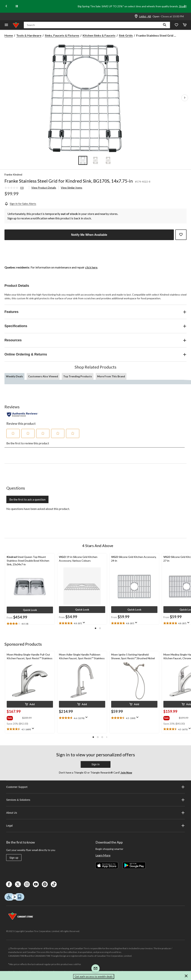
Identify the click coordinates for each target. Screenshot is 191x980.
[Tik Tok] (54, 884)
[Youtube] (36, 884)
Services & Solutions (95, 800)
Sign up (14, 858)
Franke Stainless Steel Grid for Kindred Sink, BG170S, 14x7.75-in (69, 181)
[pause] (17, 6)
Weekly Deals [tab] (14, 376)
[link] (16, 188)
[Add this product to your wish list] (181, 235)
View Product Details (44, 188)
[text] (30, 624)
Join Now (126, 772)
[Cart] (185, 25)
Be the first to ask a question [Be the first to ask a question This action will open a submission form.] (27, 499)
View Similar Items (72, 188)
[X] (18, 884)
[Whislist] (176, 25)
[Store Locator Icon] (136, 16)
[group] (14, 717)
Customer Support (95, 787)
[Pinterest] (45, 884)
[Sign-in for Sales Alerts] (20, 204)
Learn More (103, 855)
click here (91, 267)
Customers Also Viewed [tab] (43, 376)
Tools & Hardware (29, 35)
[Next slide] (185, 6)
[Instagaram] (27, 884)
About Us (95, 813)
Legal (95, 826)
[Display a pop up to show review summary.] (85, 624)
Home (9, 35)
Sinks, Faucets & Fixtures (62, 35)
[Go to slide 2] (95, 160)
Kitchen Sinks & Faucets (99, 35)
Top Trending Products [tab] (78, 376)
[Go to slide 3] (108, 160)
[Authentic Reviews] (22, 414)
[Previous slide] (6, 6)
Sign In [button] (95, 764)
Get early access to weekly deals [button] (94, 976)
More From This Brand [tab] (111, 376)
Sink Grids (126, 35)
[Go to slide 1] (83, 160)
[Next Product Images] (185, 98)
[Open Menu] (6, 25)
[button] (165, 25)
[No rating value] (12, 188)
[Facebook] (9, 884)
